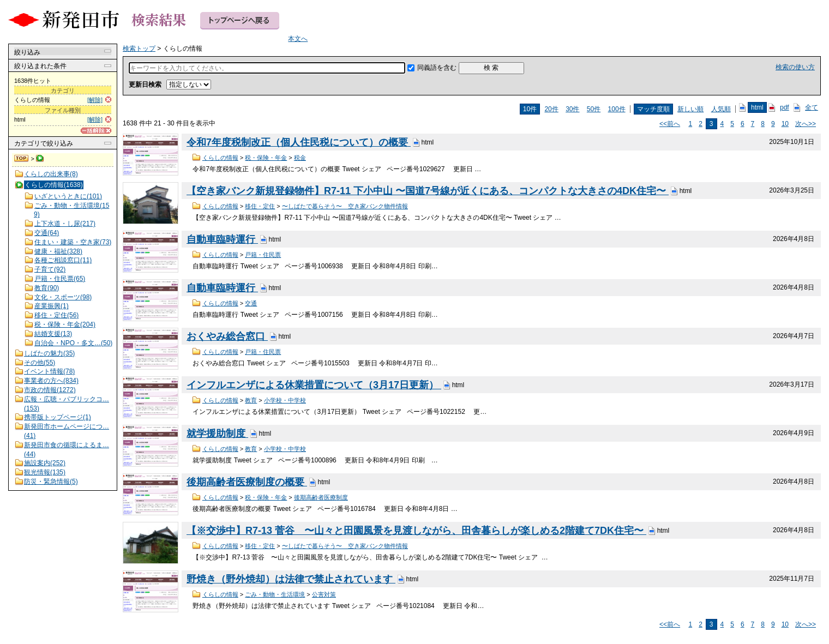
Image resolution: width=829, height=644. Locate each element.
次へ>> (806, 124)
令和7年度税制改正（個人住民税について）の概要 (299, 142)
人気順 (721, 109)
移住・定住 (260, 206)
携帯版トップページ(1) (58, 417)
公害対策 (324, 594)
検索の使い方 (795, 67)
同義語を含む (437, 68)
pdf (785, 107)
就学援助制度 (217, 434)
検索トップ (22, 159)
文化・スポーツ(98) (63, 297)
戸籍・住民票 (263, 255)
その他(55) (40, 363)
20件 (551, 109)
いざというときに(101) (68, 196)
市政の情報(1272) (50, 390)
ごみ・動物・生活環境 (275, 594)
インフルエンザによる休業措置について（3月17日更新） (314, 385)
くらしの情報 (220, 158)
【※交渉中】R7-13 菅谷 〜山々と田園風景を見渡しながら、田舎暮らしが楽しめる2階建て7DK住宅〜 (416, 531)
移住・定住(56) (56, 315)
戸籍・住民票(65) (60, 279)
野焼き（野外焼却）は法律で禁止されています (291, 579)
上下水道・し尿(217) (65, 224)
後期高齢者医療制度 (321, 497)
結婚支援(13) (53, 334)
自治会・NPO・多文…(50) (73, 343)
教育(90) (47, 288)
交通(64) (47, 233)
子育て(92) (50, 269)
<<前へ (670, 124)
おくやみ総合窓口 (227, 336)
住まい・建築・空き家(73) (73, 242)
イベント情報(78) (49, 371)
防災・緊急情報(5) (51, 482)
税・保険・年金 (266, 158)
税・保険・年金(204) (65, 324)
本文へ (298, 39)
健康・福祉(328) (58, 251)
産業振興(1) (52, 306)
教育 (251, 400)
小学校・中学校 (285, 400)
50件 (594, 109)
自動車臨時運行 (222, 239)
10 (785, 124)
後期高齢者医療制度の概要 (247, 482)
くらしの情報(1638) (54, 185)
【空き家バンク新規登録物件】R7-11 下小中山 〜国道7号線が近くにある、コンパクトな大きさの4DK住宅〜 (428, 191)
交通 (251, 303)
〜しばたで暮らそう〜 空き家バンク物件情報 (345, 206)
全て (812, 107)
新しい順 (690, 109)
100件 (617, 109)
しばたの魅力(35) (49, 353)
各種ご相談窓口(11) (63, 260)
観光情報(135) (45, 472)
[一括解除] (96, 131)
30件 (572, 109)
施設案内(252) (45, 463)
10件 (530, 109)
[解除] (95, 100)
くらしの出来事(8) (51, 174)
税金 (300, 158)
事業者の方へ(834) (51, 381)
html (757, 107)
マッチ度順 (653, 109)
